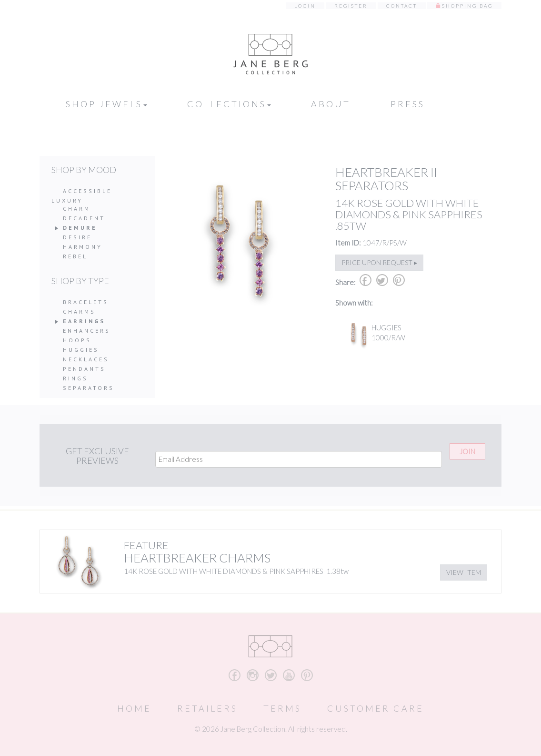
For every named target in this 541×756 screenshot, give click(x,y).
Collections (229, 104)
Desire (77, 237)
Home (134, 708)
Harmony (83, 247)
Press (408, 104)
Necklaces (86, 359)
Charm (77, 209)
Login (305, 6)
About (331, 104)
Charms (79, 312)
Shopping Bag (467, 6)
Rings (75, 378)
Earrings (84, 321)
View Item (464, 572)
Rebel (75, 256)
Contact (402, 6)
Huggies (81, 350)
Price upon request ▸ (379, 262)
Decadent (84, 218)
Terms (282, 708)
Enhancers (87, 331)
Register (351, 6)
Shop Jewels (106, 104)
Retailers (207, 708)
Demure (80, 228)
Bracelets (86, 302)
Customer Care (376, 708)
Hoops (77, 340)
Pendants (84, 369)
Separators (89, 388)
